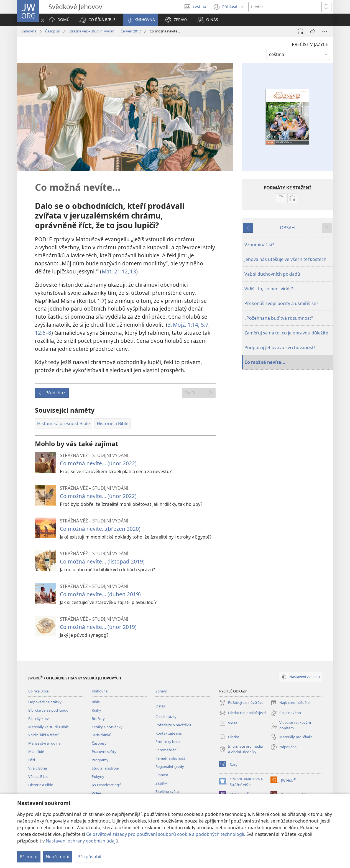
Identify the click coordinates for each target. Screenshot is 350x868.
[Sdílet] (313, 31)
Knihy (96, 710)
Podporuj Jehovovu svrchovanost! (280, 347)
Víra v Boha (38, 768)
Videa (96, 793)
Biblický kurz (39, 719)
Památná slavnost (170, 758)
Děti (32, 760)
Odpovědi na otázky (45, 702)
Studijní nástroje (105, 768)
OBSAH (287, 228)
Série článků (102, 735)
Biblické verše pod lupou (48, 710)
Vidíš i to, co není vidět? (269, 289)
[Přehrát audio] (300, 31)
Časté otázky (166, 717)
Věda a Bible (38, 776)
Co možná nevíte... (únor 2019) (98, 627)
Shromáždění (166, 750)
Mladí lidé (36, 752)
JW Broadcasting (107, 785)
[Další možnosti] (325, 31)
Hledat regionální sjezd (242, 713)
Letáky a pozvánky (107, 727)
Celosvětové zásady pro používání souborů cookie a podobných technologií (165, 834)
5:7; (205, 325)
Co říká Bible (38, 691)
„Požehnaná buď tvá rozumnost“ (279, 318)
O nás (160, 706)
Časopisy (53, 31)
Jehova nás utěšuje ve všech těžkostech (285, 259)
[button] (98, 20)
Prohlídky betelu (169, 742)
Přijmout (29, 857)
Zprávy (161, 691)
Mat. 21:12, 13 (119, 271)
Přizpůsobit (90, 857)
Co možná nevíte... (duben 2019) (100, 594)
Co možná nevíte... (265, 362)
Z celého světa (167, 791)
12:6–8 (43, 333)
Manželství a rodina (44, 743)
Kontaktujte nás (169, 733)
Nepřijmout (58, 857)
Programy (100, 760)
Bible (96, 702)
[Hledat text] (285, 7)
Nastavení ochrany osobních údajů (82, 841)
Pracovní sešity (104, 752)
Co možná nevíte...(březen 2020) (100, 529)
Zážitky (161, 783)
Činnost (162, 775)
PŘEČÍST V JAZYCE (310, 44)
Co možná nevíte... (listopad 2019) (102, 561)
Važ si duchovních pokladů (272, 274)
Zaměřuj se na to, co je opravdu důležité (286, 333)
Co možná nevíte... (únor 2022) (98, 463)
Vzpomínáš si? (259, 245)
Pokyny (98, 776)
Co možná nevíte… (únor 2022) (98, 496)
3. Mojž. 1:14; (184, 325)
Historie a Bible (41, 785)
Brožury (98, 719)
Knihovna (28, 31)
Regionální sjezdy (170, 767)
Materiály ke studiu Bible (48, 727)
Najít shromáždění (290, 703)
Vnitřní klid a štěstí (43, 735)
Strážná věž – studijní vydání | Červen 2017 (105, 31)
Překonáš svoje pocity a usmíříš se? (281, 303)
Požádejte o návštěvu (173, 725)
